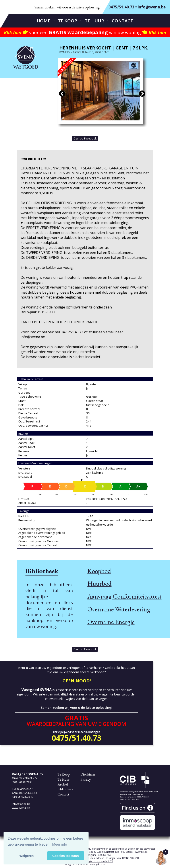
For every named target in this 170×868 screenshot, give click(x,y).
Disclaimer (88, 774)
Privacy (86, 779)
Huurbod (99, 583)
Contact (123, 21)
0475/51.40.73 (121, 7)
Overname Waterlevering (119, 609)
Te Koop (68, 21)
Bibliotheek (65, 789)
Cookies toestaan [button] (66, 856)
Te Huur (94, 21)
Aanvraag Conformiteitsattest (125, 596)
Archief (63, 784)
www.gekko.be (97, 864)
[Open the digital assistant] (161, 858)
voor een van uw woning (85, 32)
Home (43, 21)
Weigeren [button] (27, 856)
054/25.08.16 (25, 789)
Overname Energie (111, 622)
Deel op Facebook (85, 138)
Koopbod (99, 571)
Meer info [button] (60, 844)
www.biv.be (141, 852)
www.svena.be (21, 808)
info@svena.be (152, 7)
